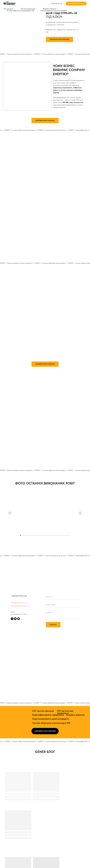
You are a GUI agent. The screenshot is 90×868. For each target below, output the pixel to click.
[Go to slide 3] (24, 535)
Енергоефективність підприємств (48, 715)
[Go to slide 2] (22, 535)
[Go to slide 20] (51, 535)
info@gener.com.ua (19, 602)
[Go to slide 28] (63, 535)
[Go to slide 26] (60, 535)
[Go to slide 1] (20, 535)
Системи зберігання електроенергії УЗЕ (51, 723)
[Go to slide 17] (46, 535)
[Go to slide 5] (27, 535)
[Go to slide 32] (70, 535)
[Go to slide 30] (66, 535)
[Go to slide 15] (43, 535)
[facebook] (12, 619)
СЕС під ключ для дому (43, 711)
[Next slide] (80, 513)
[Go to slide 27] (62, 535)
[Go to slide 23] (55, 535)
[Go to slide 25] (58, 535)
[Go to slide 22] (54, 535)
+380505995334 (19, 596)
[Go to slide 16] (44, 535)
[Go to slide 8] (32, 535)
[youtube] (15, 619)
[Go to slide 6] (28, 535)
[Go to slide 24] (57, 535)
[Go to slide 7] (30, 535)
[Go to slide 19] (49, 535)
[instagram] (18, 619)
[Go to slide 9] (33, 535)
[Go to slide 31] (68, 535)
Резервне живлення (75, 715)
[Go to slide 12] (38, 535)
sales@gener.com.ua (20, 606)
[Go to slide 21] (52, 535)
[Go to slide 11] (36, 535)
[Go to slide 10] (35, 535)
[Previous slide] (10, 513)
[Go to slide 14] (41, 535)
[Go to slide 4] (25, 535)
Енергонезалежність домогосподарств (51, 719)
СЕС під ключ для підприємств (65, 712)
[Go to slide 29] (65, 535)
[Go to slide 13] (39, 535)
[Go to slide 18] (47, 535)
